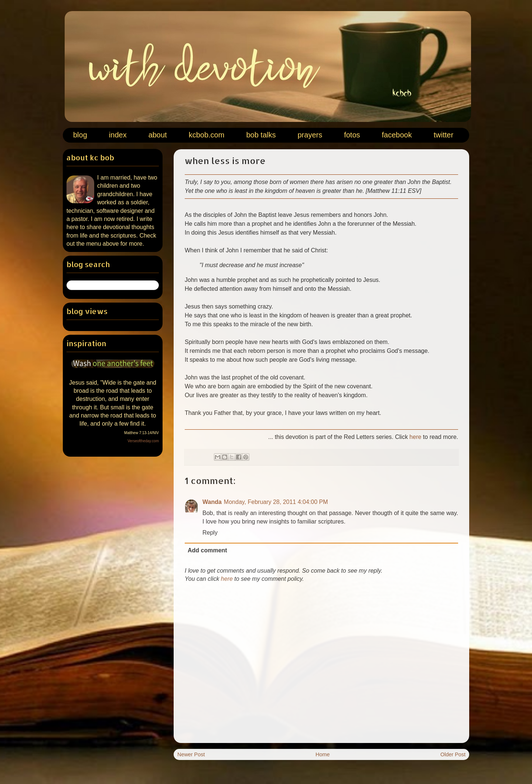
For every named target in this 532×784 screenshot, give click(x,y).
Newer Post (191, 754)
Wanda (212, 502)
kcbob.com (207, 135)
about (158, 135)
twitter (444, 135)
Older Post (453, 754)
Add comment (207, 550)
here (415, 437)
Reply (210, 533)
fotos (352, 135)
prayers (310, 135)
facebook (397, 135)
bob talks (261, 135)
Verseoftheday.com (143, 441)
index (118, 135)
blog (80, 135)
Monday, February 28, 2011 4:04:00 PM (276, 502)
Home (323, 754)
